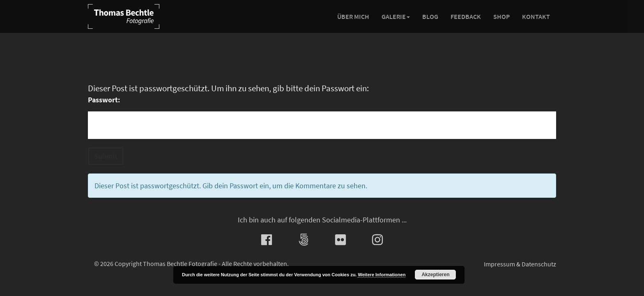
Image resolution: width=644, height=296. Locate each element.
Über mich (353, 16)
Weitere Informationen (382, 275)
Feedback (466, 16)
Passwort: (104, 100)
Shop (501, 16)
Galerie (396, 16)
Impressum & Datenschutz (520, 264)
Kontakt (536, 16)
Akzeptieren (435, 275)
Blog (430, 16)
